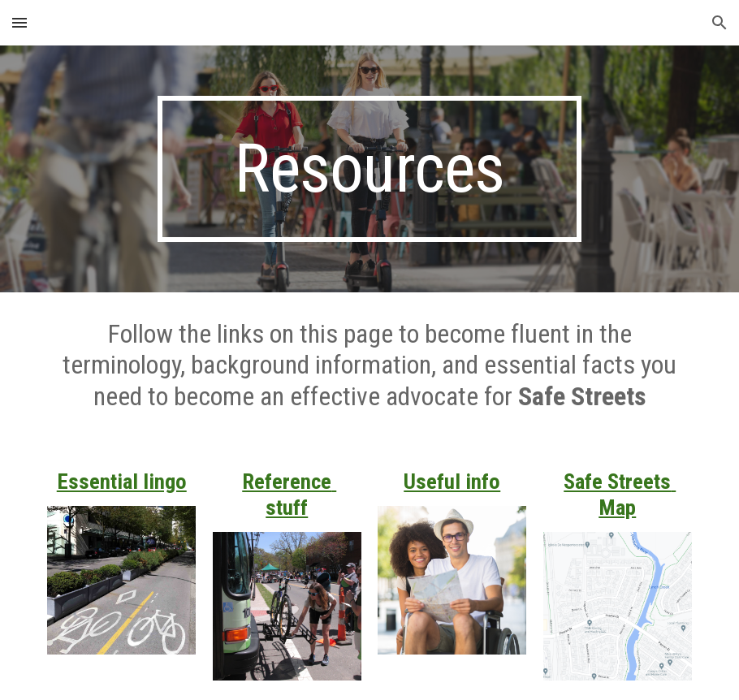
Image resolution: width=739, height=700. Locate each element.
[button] (19, 22)
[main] (369, 169)
